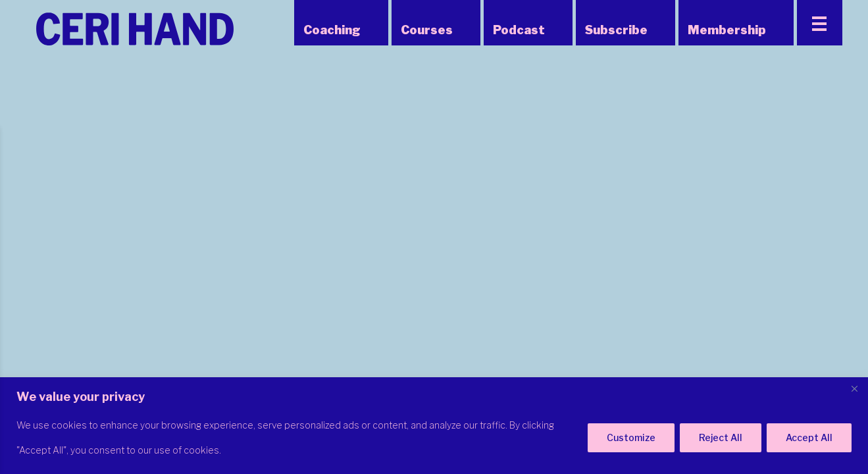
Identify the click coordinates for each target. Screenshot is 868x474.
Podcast (519, 30)
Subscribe (616, 30)
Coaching (332, 30)
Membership (727, 30)
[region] (434, 426)
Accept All (809, 437)
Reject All (721, 437)
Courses (427, 30)
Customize (631, 437)
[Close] (854, 388)
